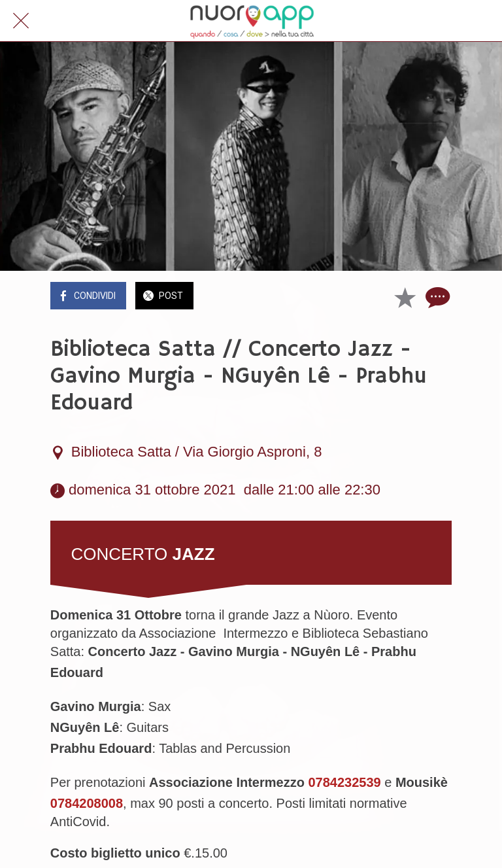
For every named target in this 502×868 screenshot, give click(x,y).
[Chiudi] (21, 21)
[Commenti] (436, 297)
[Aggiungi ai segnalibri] (405, 297)
